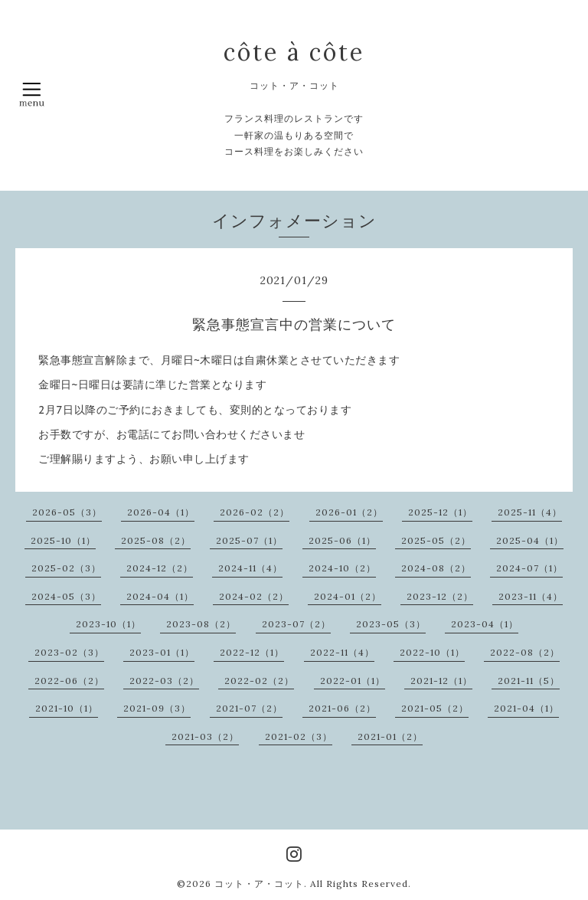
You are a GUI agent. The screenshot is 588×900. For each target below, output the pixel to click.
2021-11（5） (529, 681)
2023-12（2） (440, 596)
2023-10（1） (108, 624)
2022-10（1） (432, 652)
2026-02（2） (255, 512)
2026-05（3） (67, 512)
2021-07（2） (249, 708)
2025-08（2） (156, 540)
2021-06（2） (342, 708)
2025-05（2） (436, 540)
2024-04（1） (160, 596)
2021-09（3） (157, 708)
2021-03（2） (205, 736)
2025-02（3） (66, 568)
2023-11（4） (531, 596)
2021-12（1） (441, 681)
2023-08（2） (201, 624)
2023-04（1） (485, 624)
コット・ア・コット (259, 884)
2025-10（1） (63, 540)
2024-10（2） (342, 568)
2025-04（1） (530, 540)
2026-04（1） (161, 512)
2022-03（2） (164, 681)
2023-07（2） (296, 624)
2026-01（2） (349, 512)
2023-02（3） (69, 652)
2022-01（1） (353, 681)
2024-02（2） (254, 596)
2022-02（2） (259, 681)
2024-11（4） (250, 568)
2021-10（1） (67, 708)
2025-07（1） (249, 540)
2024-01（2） (348, 596)
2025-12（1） (440, 512)
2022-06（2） (69, 681)
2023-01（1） (162, 652)
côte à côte (294, 52)
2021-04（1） (526, 708)
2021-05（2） (435, 708)
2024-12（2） (160, 568)
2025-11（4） (530, 512)
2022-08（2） (525, 652)
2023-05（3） (391, 624)
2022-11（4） (342, 652)
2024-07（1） (529, 568)
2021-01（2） (390, 736)
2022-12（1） (252, 652)
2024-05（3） (66, 596)
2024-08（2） (436, 568)
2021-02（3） (299, 736)
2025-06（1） (342, 540)
